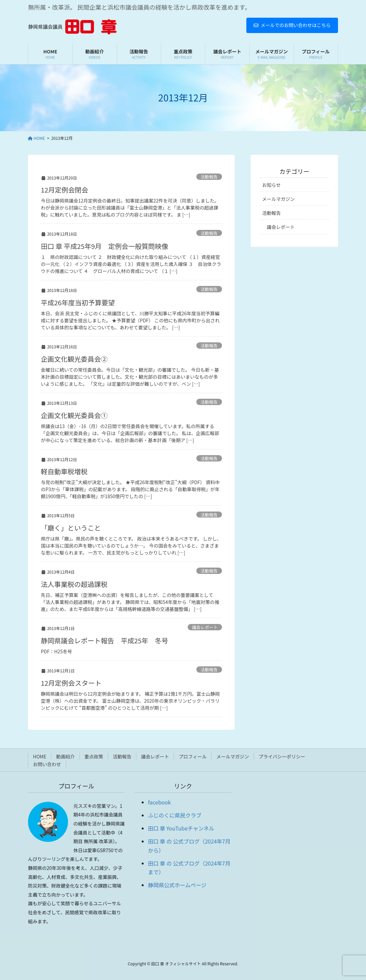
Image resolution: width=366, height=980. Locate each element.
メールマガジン (278, 199)
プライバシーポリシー (282, 756)
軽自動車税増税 (64, 471)
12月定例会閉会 (64, 190)
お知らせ (271, 185)
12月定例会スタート (71, 683)
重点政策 (94, 756)
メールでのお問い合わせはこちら (292, 25)
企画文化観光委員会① (74, 415)
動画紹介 (65, 756)
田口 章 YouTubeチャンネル (181, 828)
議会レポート (205, 627)
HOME (40, 756)
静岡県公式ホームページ (177, 885)
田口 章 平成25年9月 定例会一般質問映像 (104, 246)
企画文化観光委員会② (74, 359)
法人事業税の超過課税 (74, 584)
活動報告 (209, 177)
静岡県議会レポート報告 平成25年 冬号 (104, 640)
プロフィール (193, 756)
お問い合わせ (47, 764)
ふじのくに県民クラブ (175, 815)
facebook (159, 802)
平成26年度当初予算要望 (78, 302)
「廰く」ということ (71, 528)
